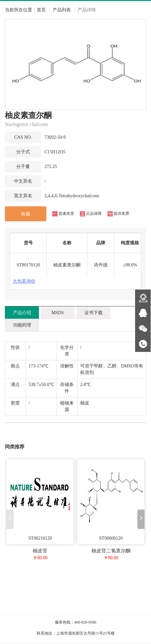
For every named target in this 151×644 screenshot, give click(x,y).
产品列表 (62, 10)
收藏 (26, 214)
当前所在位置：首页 (25, 10)
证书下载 (94, 313)
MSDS (57, 313)
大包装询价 (24, 281)
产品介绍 (22, 313)
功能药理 (22, 325)
